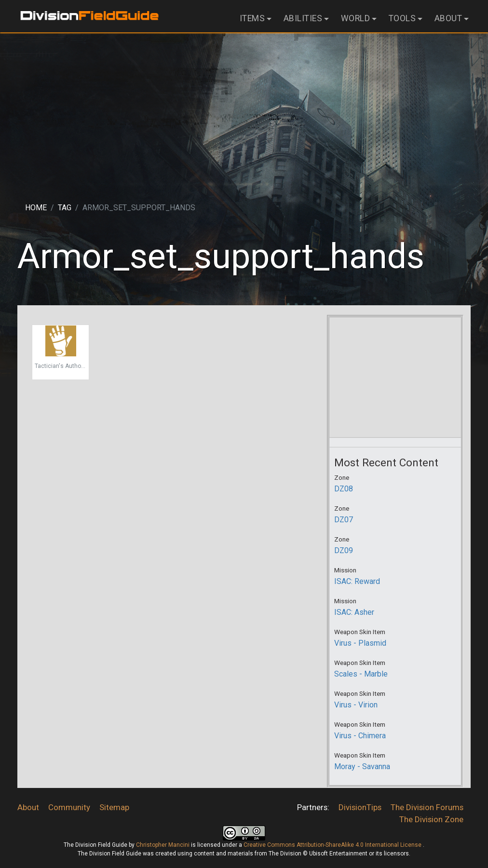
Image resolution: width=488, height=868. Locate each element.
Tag (65, 208)
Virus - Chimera (360, 736)
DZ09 (344, 550)
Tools (402, 18)
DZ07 (344, 520)
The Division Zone (431, 819)
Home (36, 208)
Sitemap (114, 807)
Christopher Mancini (163, 845)
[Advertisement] (244, 109)
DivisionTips (360, 807)
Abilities (303, 18)
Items (252, 18)
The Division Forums (427, 807)
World (356, 18)
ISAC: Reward (357, 581)
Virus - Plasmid (360, 643)
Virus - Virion (356, 705)
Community (69, 807)
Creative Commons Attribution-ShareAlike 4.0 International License (333, 845)
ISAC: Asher (354, 612)
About (448, 18)
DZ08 (344, 489)
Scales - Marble (361, 674)
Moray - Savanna (362, 766)
